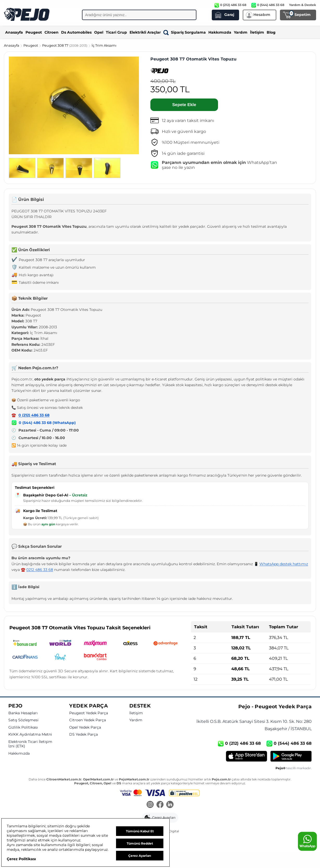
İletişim (257, 32)
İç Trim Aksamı (104, 45)
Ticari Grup (116, 32)
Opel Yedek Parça (85, 727)
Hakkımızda (220, 32)
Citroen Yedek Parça (88, 720)
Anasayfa (14, 32)
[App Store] (247, 756)
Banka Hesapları (23, 713)
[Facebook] (160, 805)
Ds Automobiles (76, 32)
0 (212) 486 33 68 (34, 415)
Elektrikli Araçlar (145, 32)
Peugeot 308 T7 (65, 45)
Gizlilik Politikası (23, 727)
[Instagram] (150, 805)
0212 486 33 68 (40, 570)
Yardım (241, 32)
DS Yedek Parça (84, 734)
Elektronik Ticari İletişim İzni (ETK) (30, 744)
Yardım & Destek (303, 5)
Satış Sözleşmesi (23, 720)
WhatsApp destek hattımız (284, 564)
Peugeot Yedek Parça (89, 713)
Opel (99, 32)
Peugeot (34, 32)
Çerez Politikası (21, 859)
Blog (271, 32)
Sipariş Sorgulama (185, 32)
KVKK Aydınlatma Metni (30, 734)
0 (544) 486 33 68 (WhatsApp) (47, 423)
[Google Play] (291, 756)
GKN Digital (170, 831)
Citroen (52, 32)
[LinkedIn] (170, 805)
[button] (160, 818)
